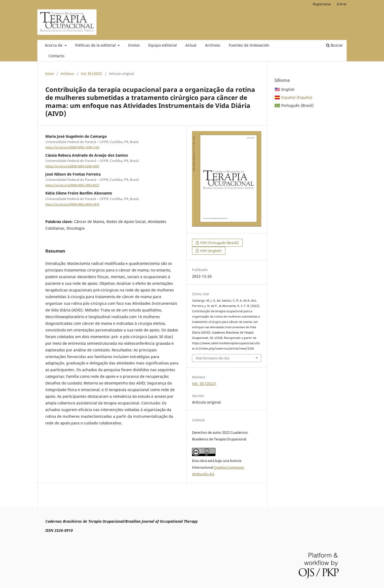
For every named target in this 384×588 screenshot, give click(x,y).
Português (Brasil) (297, 105)
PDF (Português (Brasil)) (219, 243)
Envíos (134, 45)
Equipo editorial (163, 45)
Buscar (335, 45)
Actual (191, 45)
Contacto (56, 56)
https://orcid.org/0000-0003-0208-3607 (72, 166)
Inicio (50, 74)
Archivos (213, 45)
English (288, 89)
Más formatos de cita (212, 358)
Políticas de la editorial (96, 45)
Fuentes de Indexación (249, 45)
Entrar (342, 4)
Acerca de (54, 45)
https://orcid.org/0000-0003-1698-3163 (72, 147)
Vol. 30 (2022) (91, 74)
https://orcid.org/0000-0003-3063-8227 (72, 185)
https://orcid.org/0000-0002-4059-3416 (72, 204)
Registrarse (322, 4)
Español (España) (297, 97)
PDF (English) (211, 251)
